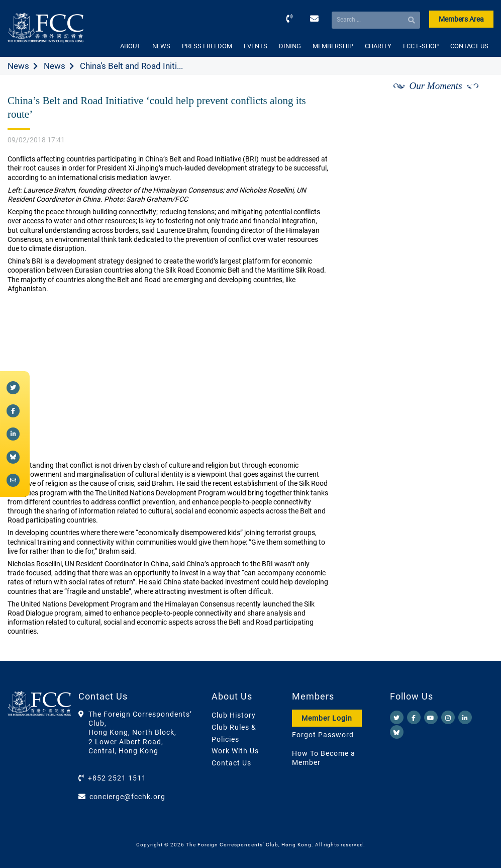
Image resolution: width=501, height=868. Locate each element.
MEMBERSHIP (333, 46)
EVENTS (256, 46)
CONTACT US (469, 46)
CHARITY (378, 46)
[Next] (475, 97)
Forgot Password (323, 735)
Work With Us (235, 751)
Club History (234, 715)
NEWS (161, 46)
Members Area (461, 19)
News (18, 66)
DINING (290, 46)
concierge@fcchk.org (127, 797)
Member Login (327, 718)
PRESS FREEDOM (207, 46)
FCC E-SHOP (421, 46)
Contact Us (231, 763)
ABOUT (130, 46)
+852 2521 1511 (117, 778)
